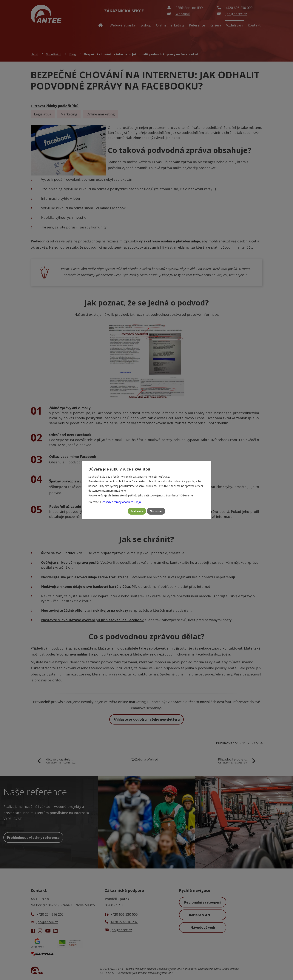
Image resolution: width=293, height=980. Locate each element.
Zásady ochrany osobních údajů (122, 501)
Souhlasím (135, 511)
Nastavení (158, 511)
